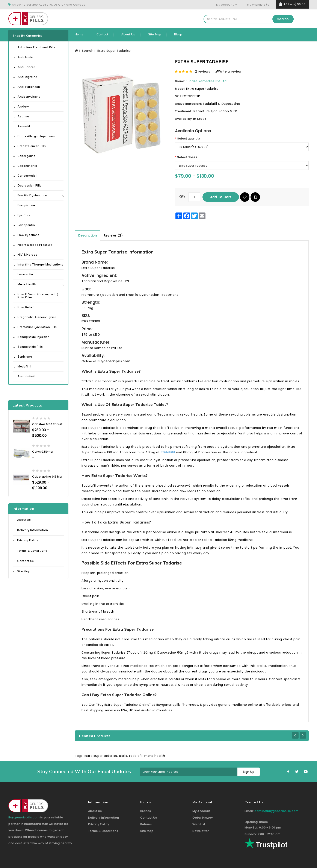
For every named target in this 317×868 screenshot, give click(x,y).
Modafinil (24, 366)
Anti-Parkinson (29, 87)
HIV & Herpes (27, 255)
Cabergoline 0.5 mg (47, 477)
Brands (146, 811)
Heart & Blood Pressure (35, 245)
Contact (102, 34)
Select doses (187, 157)
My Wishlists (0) (259, 5)
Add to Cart (221, 197)
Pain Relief (26, 307)
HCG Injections (29, 235)
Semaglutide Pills (30, 347)
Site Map (155, 34)
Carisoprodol (27, 176)
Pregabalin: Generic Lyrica (37, 317)
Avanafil (24, 126)
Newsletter (201, 831)
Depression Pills (29, 185)
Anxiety (23, 106)
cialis (123, 756)
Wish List (199, 824)
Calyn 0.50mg (42, 452)
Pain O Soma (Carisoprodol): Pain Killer (38, 296)
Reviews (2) (113, 235)
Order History (203, 818)
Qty (182, 196)
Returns (146, 824)
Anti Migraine (27, 77)
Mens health (27, 284)
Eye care (24, 215)
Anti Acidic (26, 57)
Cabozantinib (27, 166)
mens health (155, 756)
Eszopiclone (26, 205)
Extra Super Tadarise (114, 51)
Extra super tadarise (101, 756)
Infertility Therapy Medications (41, 264)
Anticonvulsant (29, 97)
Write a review (229, 71)
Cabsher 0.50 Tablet (47, 424)
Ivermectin (25, 274)
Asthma (23, 116)
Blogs (178, 34)
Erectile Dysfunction (32, 195)
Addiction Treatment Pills (36, 47)
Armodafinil (26, 376)
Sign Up (249, 772)
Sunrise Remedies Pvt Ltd (206, 81)
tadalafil (136, 756)
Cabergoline (27, 156)
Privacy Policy (28, 540)
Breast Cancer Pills (32, 146)
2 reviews (203, 71)
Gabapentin (26, 225)
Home (79, 34)
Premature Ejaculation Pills (37, 327)
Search (283, 19)
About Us (128, 34)
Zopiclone (25, 357)
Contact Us (26, 561)
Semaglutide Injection (34, 337)
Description (88, 235)
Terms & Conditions (32, 551)
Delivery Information (33, 530)
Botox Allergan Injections (36, 136)
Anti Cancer (26, 67)
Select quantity (189, 139)
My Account (201, 811)
